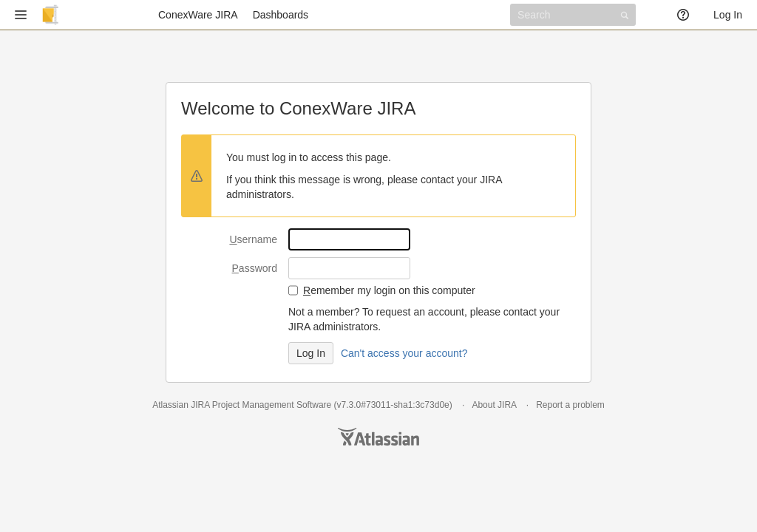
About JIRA (494, 405)
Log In (728, 15)
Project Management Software (272, 405)
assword (255, 268)
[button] (21, 15)
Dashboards (281, 15)
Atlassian (378, 437)
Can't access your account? (404, 353)
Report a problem (570, 405)
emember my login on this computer (389, 290)
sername (253, 239)
